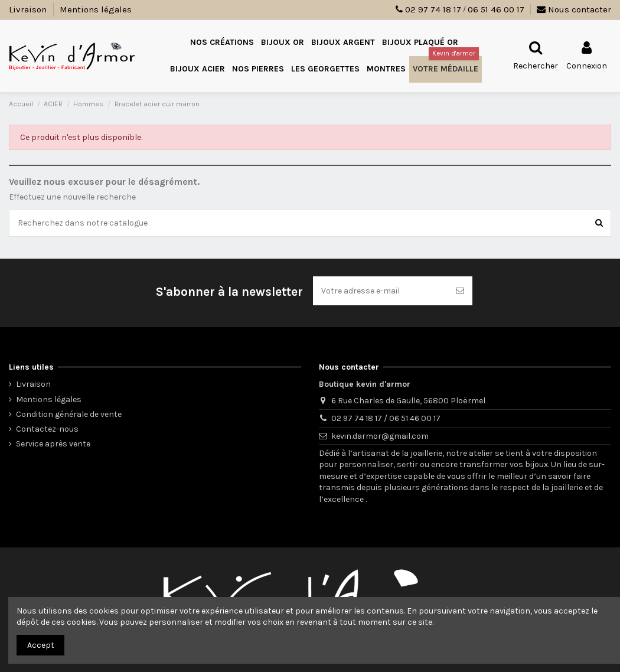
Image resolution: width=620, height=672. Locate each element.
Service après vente (53, 444)
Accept (41, 645)
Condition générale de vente (69, 414)
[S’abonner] (460, 291)
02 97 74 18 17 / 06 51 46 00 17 (386, 418)
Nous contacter (574, 9)
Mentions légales (96, 9)
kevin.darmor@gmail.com (380, 436)
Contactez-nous (47, 429)
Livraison (29, 9)
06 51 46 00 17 (496, 9)
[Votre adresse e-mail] (380, 291)
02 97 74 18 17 (433, 9)
